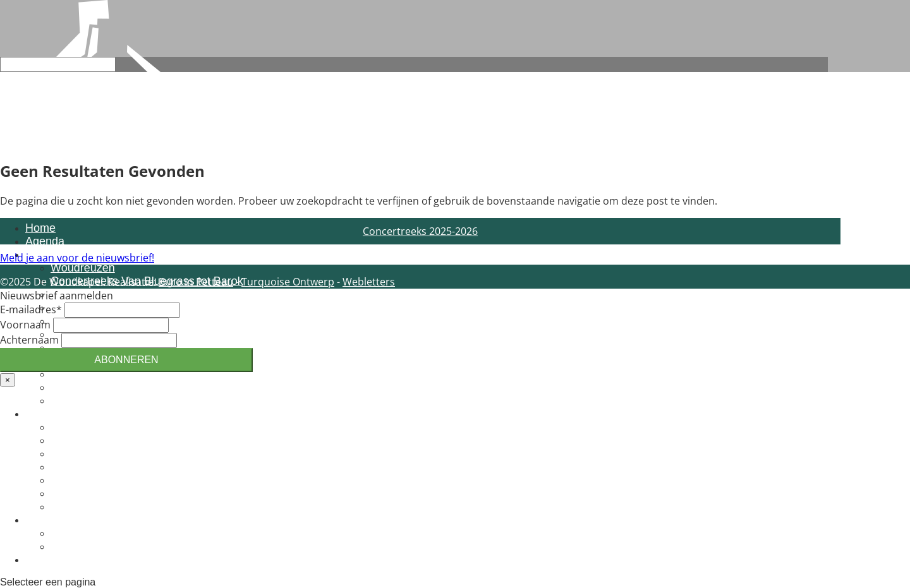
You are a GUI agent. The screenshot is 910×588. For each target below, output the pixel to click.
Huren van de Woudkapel (115, 374)
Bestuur (70, 467)
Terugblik (73, 546)
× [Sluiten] (8, 380)
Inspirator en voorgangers (115, 480)
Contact (45, 560)
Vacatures (76, 493)
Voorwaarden (84, 400)
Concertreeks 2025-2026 (420, 231)
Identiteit (72, 427)
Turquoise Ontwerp (288, 282)
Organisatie (80, 440)
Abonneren (126, 360)
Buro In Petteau (196, 282)
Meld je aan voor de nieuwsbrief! (77, 258)
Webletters (369, 282)
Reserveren (80, 387)
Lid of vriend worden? (105, 453)
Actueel (44, 520)
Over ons (48, 414)
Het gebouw (81, 507)
